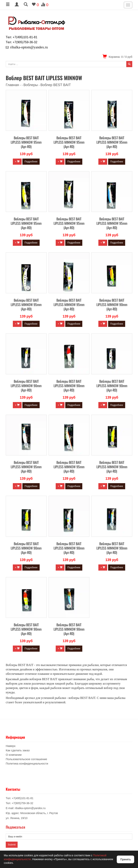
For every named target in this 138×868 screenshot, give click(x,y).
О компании (14, 755)
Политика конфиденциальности (27, 763)
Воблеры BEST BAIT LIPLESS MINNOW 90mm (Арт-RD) (112, 305)
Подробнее (31, 162)
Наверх (11, 746)
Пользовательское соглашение (26, 759)
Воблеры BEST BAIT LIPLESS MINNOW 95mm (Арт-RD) (26, 142)
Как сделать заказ (18, 750)
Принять (125, 859)
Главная (12, 85)
